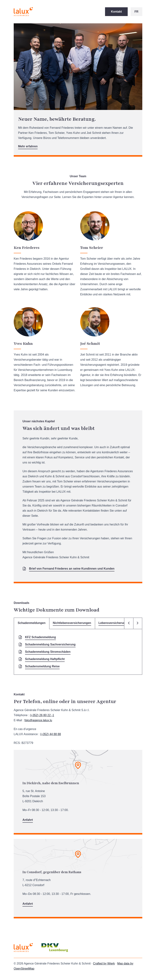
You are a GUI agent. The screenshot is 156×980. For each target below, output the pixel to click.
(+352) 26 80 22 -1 (42, 715)
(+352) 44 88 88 (51, 734)
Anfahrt (28, 820)
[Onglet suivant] (138, 623)
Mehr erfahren (28, 146)
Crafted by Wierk (104, 963)
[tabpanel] (78, 652)
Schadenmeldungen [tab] (32, 623)
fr (136, 12)
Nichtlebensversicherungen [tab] (72, 623)
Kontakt (116, 12)
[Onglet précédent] (129, 623)
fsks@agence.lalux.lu (38, 720)
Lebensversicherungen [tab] (114, 623)
